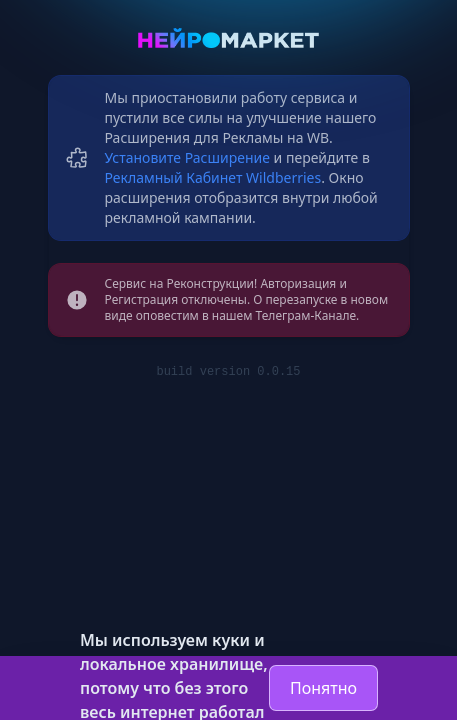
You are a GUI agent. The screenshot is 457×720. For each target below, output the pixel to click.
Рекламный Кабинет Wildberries (213, 177)
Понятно (323, 688)
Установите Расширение (187, 157)
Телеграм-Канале (306, 315)
